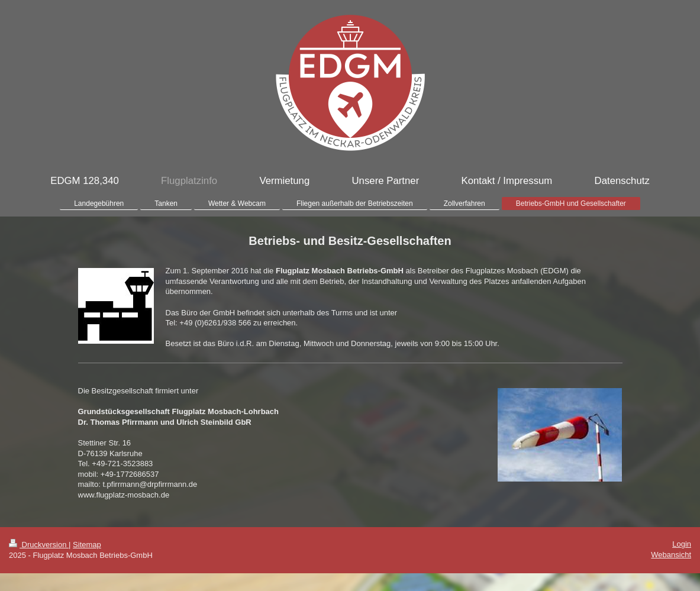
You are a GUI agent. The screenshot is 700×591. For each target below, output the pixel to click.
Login (682, 544)
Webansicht (671, 555)
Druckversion (39, 545)
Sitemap (87, 545)
